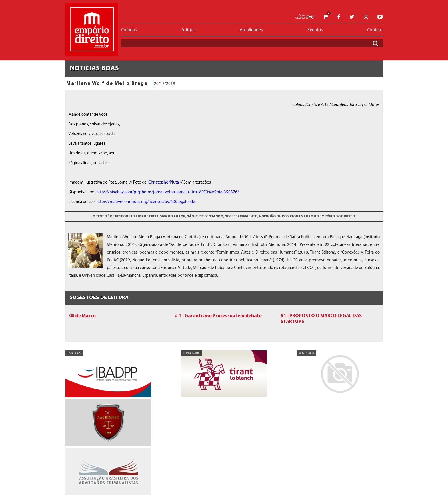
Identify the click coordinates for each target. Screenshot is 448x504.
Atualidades (251, 30)
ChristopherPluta (164, 183)
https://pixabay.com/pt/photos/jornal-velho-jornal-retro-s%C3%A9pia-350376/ (168, 192)
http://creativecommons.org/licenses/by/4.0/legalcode (146, 202)
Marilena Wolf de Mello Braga (107, 84)
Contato (375, 30)
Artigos (188, 30)
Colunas (129, 30)
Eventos (315, 30)
